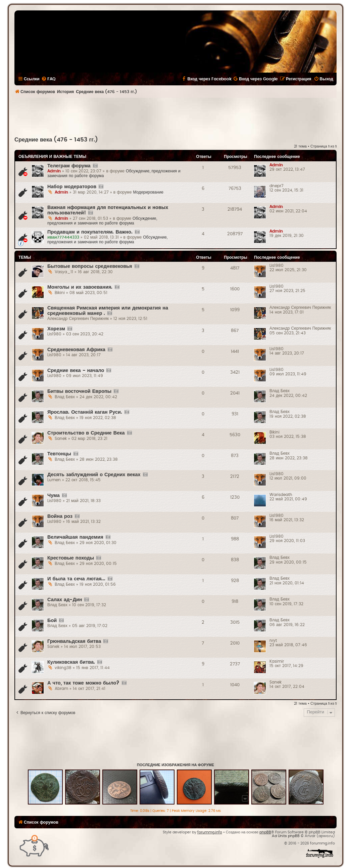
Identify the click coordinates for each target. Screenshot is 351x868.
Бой (52, 621)
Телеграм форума (69, 166)
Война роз (60, 516)
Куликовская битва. (71, 662)
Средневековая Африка (76, 350)
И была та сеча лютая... (76, 579)
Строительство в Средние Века (86, 433)
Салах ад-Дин (65, 600)
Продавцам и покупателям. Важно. (90, 232)
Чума (54, 495)
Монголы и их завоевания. (80, 287)
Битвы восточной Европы (79, 391)
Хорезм (56, 329)
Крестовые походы (71, 558)
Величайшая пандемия (75, 537)
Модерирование (148, 192)
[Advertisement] (175, 116)
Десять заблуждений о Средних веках (94, 475)
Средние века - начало (76, 370)
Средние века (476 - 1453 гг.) (56, 140)
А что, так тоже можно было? (83, 683)
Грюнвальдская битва (74, 641)
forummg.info (210, 832)
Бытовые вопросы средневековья (90, 266)
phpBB (265, 832)
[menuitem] (48, 79)
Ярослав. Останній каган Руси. (85, 412)
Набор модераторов (72, 187)
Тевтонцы (59, 454)
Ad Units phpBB (286, 836)
